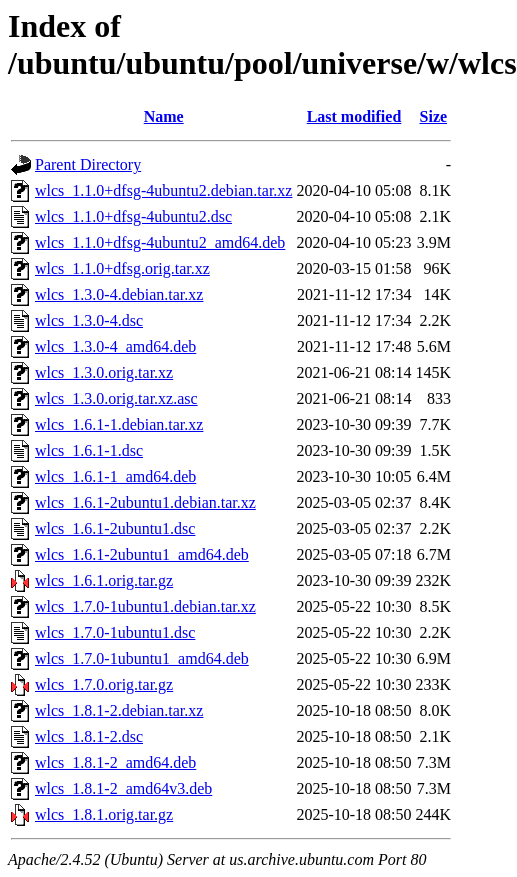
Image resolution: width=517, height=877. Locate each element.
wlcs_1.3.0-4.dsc (89, 320)
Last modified (354, 116)
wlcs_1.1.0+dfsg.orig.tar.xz (122, 268)
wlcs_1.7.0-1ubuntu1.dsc (115, 632)
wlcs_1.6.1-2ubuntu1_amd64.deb (142, 554)
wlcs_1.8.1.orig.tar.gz (104, 814)
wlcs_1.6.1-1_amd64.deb (115, 476)
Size (434, 116)
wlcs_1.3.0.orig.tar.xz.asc (116, 398)
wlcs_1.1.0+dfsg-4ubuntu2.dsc (133, 216)
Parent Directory (88, 164)
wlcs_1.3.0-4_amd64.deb (115, 346)
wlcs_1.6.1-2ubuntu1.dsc (115, 528)
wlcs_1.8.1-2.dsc (89, 736)
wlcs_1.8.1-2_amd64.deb (115, 762)
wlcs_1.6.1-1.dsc (89, 450)
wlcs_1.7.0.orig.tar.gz (104, 684)
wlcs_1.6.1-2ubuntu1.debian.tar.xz (145, 502)
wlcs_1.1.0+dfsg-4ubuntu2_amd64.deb (160, 242)
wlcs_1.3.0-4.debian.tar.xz (119, 294)
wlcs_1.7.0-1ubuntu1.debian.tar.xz (145, 606)
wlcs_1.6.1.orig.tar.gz (104, 580)
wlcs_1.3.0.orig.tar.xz (104, 372)
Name (164, 116)
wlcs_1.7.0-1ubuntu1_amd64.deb (142, 658)
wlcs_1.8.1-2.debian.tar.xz (119, 710)
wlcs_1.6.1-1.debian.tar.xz (119, 424)
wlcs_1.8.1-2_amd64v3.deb (123, 788)
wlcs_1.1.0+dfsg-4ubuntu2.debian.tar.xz (163, 190)
